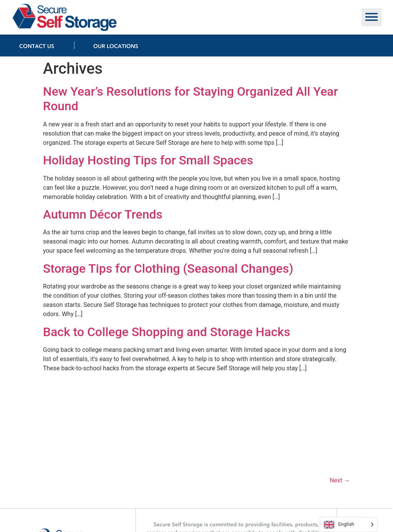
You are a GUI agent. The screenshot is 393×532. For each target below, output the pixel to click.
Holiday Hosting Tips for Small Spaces (148, 160)
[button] (372, 17)
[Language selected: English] (349, 525)
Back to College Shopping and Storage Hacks (167, 332)
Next (340, 480)
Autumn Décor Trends (103, 214)
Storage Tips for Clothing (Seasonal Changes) (168, 268)
